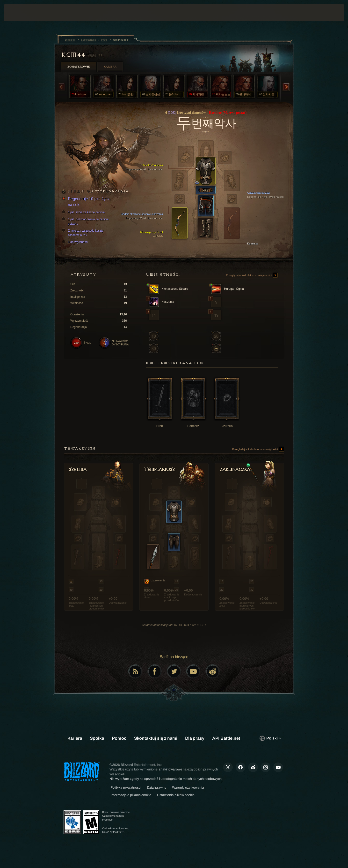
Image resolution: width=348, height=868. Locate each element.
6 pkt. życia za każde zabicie (84, 212)
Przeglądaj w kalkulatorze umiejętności (252, 275)
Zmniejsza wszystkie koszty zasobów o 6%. (83, 233)
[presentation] (22, 13)
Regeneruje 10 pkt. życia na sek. (87, 202)
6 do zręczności (76, 242)
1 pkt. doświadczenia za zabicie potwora (86, 221)
